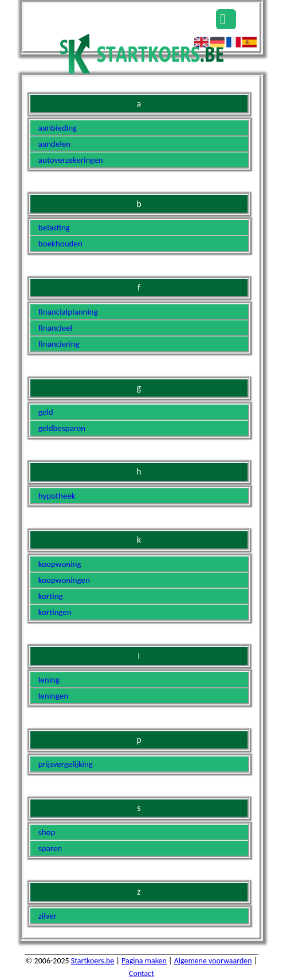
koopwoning (60, 564)
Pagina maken (144, 961)
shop (47, 832)
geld (46, 412)
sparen (50, 848)
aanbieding (58, 128)
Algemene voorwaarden (213, 961)
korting (51, 596)
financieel (55, 328)
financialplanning (68, 312)
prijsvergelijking (66, 764)
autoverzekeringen (71, 160)
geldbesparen (62, 428)
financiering (59, 344)
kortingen (55, 612)
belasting (54, 228)
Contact (141, 973)
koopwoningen (64, 580)
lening (49, 680)
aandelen (54, 144)
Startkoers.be (93, 961)
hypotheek (57, 496)
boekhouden (60, 244)
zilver (48, 916)
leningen (53, 696)
